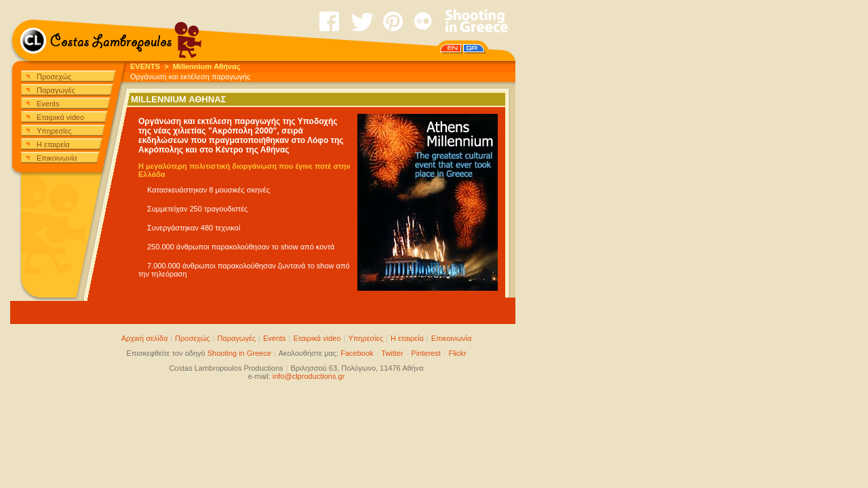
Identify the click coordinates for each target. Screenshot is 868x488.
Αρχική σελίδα (145, 338)
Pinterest (426, 353)
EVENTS (145, 66)
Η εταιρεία (53, 144)
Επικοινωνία (57, 158)
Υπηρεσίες (54, 131)
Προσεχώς (54, 77)
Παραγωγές (56, 90)
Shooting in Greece (239, 353)
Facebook (357, 353)
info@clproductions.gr (309, 376)
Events (48, 104)
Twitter (392, 353)
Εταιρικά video (60, 117)
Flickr (457, 353)
